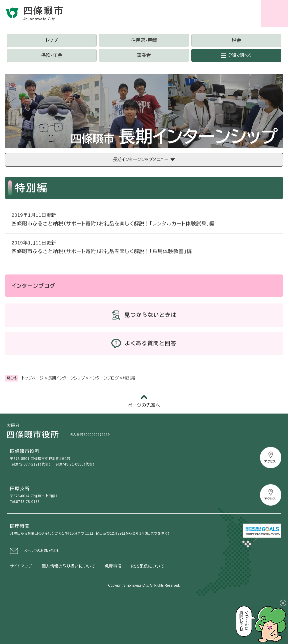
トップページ (33, 378)
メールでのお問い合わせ (42, 551)
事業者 (144, 55)
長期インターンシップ (66, 378)
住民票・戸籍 (144, 40)
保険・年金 (52, 55)
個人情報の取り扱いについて (68, 566)
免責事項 (113, 566)
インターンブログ (104, 378)
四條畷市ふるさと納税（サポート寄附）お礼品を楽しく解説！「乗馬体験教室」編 (102, 251)
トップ (52, 40)
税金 (236, 40)
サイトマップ (21, 566)
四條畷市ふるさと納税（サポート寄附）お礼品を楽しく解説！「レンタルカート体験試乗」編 (113, 224)
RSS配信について (148, 566)
